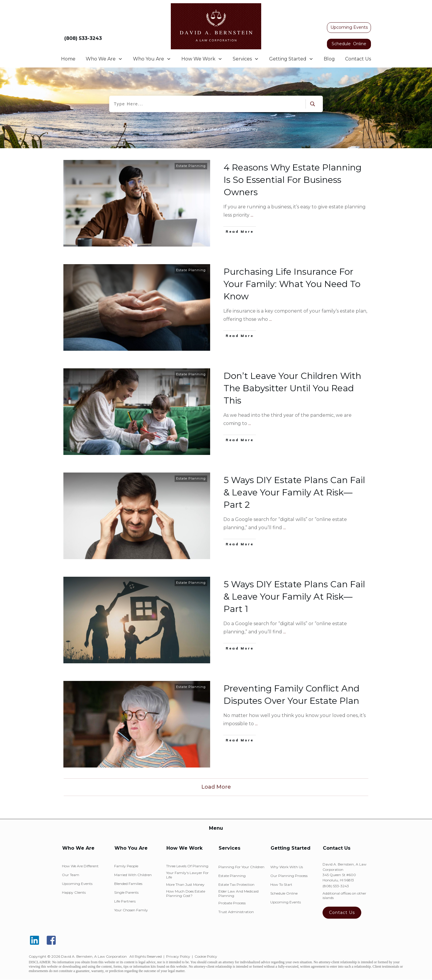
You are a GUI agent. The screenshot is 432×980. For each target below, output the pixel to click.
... (252, 215)
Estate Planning (191, 166)
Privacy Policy (178, 956)
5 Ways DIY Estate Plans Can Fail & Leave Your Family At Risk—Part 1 (294, 597)
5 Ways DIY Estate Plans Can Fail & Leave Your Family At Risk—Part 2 (294, 492)
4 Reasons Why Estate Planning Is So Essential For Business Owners (293, 180)
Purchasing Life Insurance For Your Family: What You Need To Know (292, 284)
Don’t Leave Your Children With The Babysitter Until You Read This (292, 388)
